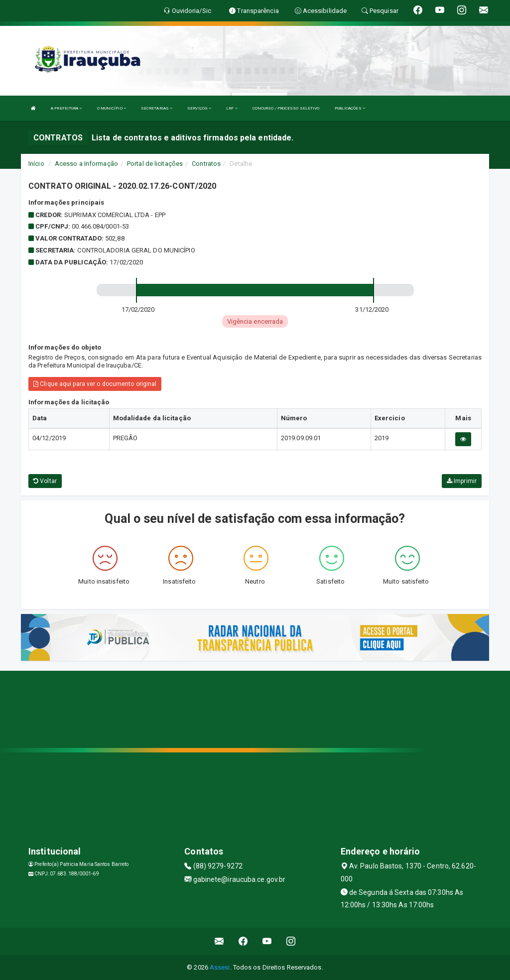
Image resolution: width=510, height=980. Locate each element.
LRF (232, 108)
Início (36, 164)
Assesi (220, 967)
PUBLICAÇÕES (350, 108)
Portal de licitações (155, 164)
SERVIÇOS (199, 108)
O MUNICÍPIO (112, 108)
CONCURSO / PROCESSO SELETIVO (286, 108)
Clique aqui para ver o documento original (95, 384)
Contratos (206, 164)
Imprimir (462, 481)
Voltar (45, 481)
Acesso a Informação (86, 164)
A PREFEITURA (66, 108)
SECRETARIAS (157, 108)
